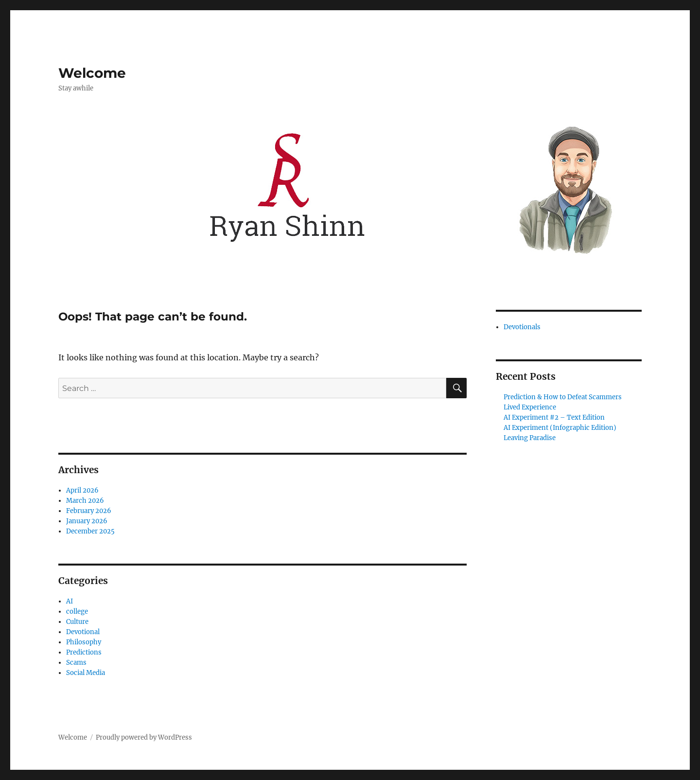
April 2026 (82, 490)
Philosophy (84, 642)
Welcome (92, 73)
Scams (76, 663)
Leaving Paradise (530, 438)
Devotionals (522, 327)
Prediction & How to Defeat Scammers (563, 397)
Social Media (86, 673)
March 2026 (85, 501)
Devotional (83, 632)
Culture (77, 622)
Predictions (84, 652)
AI (70, 601)
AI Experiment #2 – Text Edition (554, 417)
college (77, 612)
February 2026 (89, 511)
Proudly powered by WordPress (144, 737)
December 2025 (90, 531)
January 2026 (87, 521)
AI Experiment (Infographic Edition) (560, 428)
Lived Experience (530, 407)
